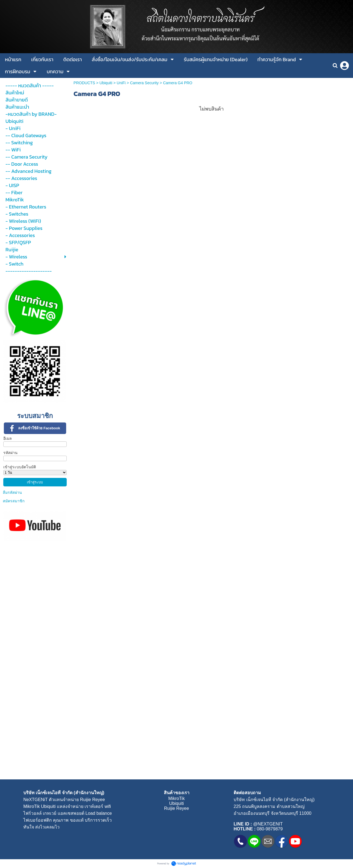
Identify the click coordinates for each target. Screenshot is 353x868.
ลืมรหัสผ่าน (12, 492)
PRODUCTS (84, 83)
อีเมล (8, 438)
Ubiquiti (106, 83)
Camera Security (144, 83)
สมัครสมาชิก (14, 501)
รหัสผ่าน (10, 453)
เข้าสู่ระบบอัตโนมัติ (20, 467)
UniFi (121, 83)
